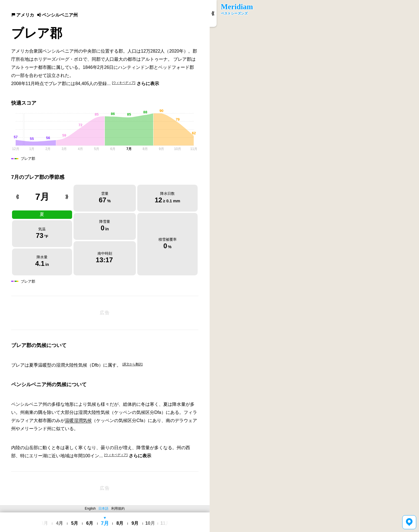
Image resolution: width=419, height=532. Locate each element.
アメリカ (23, 15)
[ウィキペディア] (124, 83)
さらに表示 (148, 84)
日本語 (103, 508)
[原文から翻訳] (132, 364)
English (90, 508)
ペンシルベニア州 (57, 15)
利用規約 (118, 508)
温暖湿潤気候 (78, 420)
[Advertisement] (105, 313)
